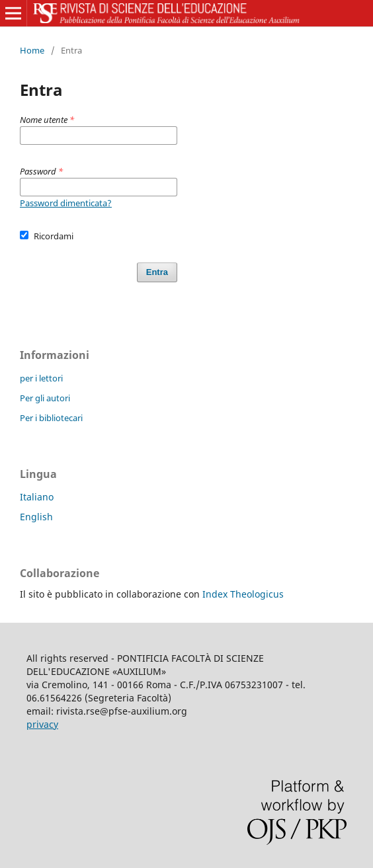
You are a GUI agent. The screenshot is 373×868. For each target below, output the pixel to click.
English (36, 517)
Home (32, 50)
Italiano (37, 497)
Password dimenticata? (66, 203)
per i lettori (41, 378)
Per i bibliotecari (51, 418)
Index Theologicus (243, 594)
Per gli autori (45, 398)
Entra (157, 272)
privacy (42, 724)
